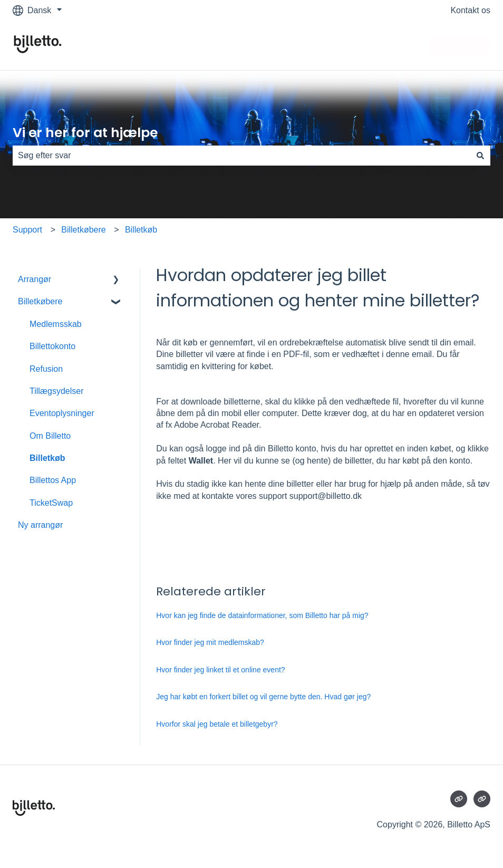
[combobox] (241, 156)
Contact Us (459, 45)
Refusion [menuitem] (46, 369)
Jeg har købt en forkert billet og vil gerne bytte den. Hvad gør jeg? (263, 697)
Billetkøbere (83, 230)
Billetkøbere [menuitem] (40, 301)
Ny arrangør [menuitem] (40, 525)
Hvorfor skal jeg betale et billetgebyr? (217, 724)
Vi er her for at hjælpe (85, 133)
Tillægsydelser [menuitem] (57, 391)
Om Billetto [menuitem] (50, 436)
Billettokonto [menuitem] (52, 346)
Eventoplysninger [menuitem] (62, 413)
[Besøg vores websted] (459, 799)
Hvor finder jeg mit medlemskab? (210, 642)
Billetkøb (141, 230)
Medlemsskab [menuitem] (56, 324)
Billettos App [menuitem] (53, 480)
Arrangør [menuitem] (35, 279)
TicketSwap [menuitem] (51, 503)
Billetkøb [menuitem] (47, 458)
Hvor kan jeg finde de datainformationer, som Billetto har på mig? (262, 615)
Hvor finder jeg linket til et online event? (220, 670)
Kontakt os (470, 10)
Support (27, 230)
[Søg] (480, 156)
